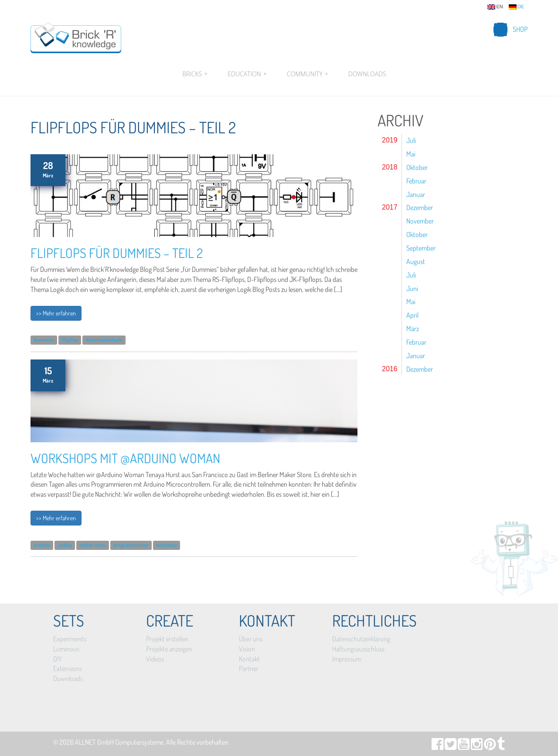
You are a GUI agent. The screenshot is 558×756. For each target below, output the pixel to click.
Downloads (367, 74)
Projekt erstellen (167, 639)
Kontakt (249, 659)
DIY (58, 659)
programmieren (131, 545)
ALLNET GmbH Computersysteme (119, 742)
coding (65, 545)
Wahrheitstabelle (104, 340)
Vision (247, 649)
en (495, 7)
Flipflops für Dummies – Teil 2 (117, 253)
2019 (390, 140)
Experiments (70, 639)
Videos (155, 659)
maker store (93, 545)
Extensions (68, 668)
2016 (390, 369)
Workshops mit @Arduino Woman (125, 458)
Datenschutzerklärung (361, 639)
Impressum (347, 659)
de (516, 7)
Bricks (195, 74)
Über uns (251, 639)
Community (308, 74)
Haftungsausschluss (358, 649)
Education (247, 74)
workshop (167, 545)
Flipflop (70, 340)
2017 (390, 207)
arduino (42, 545)
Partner (249, 668)
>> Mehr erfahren (56, 313)
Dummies (44, 340)
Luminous (66, 649)
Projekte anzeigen (169, 649)
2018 (390, 167)
